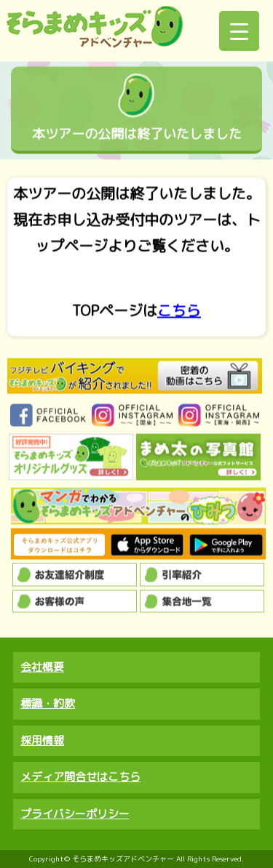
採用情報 (42, 740)
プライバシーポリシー (75, 814)
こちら (179, 310)
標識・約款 (48, 703)
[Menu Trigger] (239, 31)
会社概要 (42, 667)
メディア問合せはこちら (80, 777)
